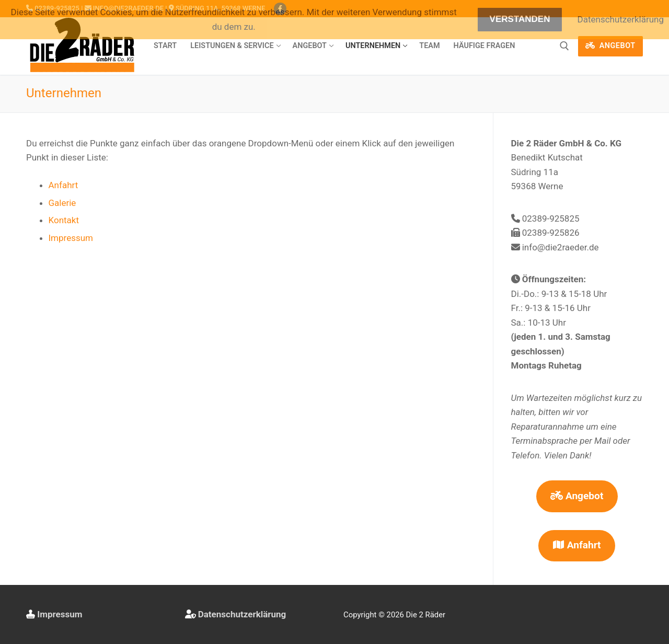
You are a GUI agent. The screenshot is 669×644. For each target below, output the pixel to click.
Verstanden (520, 19)
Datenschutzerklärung (242, 614)
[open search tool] (564, 46)
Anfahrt (64, 185)
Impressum (71, 238)
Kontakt (64, 220)
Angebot (610, 46)
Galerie (62, 203)
